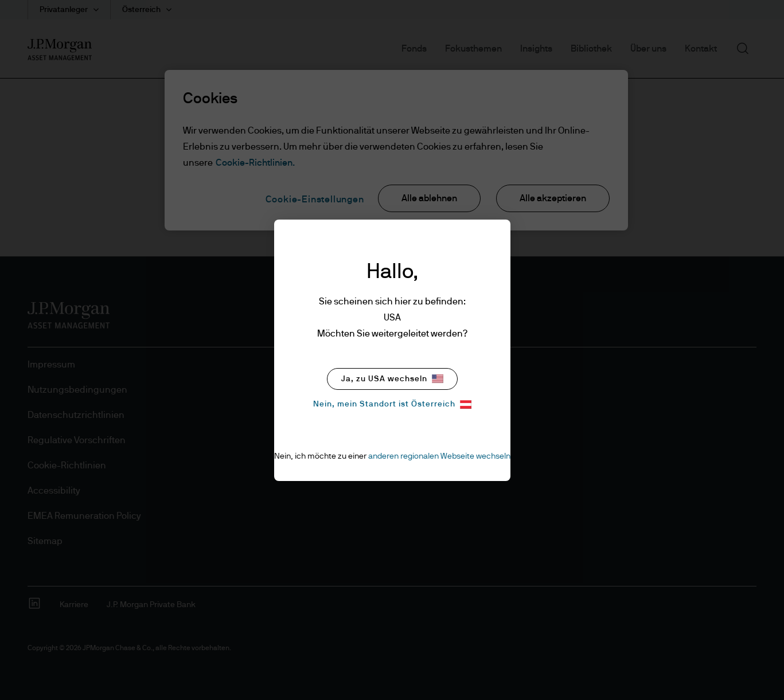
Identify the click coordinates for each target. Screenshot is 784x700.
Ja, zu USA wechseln (392, 379)
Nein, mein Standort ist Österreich (392, 404)
